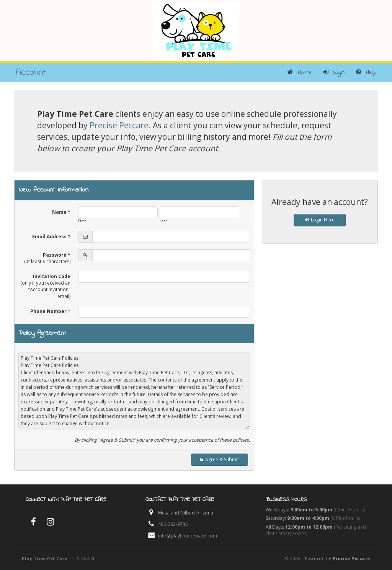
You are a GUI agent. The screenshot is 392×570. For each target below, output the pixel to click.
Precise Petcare (119, 125)
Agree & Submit (219, 459)
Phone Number (50, 311)
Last (163, 221)
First (82, 221)
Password (47, 258)
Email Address (51, 237)
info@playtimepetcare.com (188, 536)
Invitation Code (45, 286)
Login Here (320, 220)
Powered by (337, 558)
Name (61, 212)
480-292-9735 (173, 524)
